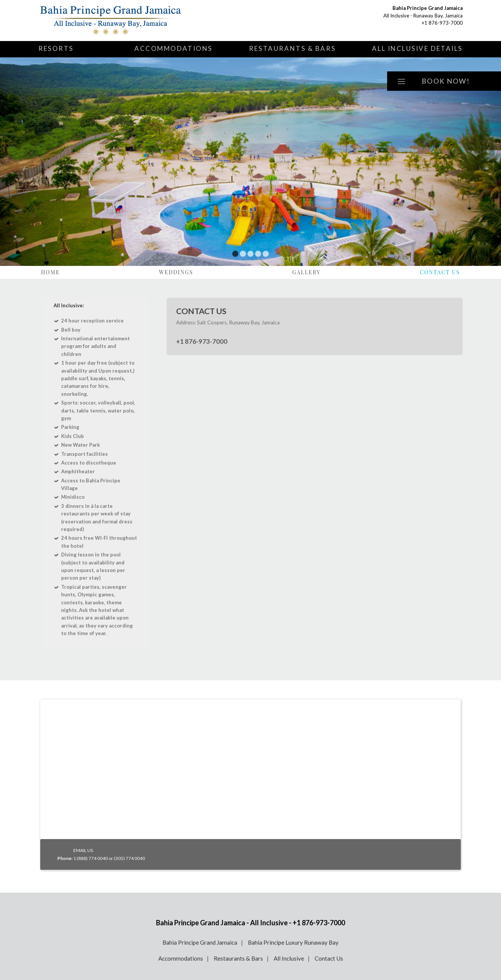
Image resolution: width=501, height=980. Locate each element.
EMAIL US (83, 850)
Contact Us (440, 272)
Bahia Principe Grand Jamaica (200, 942)
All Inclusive (289, 958)
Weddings (176, 272)
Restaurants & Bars (292, 48)
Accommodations (173, 48)
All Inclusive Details (417, 48)
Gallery (306, 272)
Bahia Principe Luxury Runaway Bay (293, 942)
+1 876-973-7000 (442, 23)
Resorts (56, 48)
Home (50, 272)
